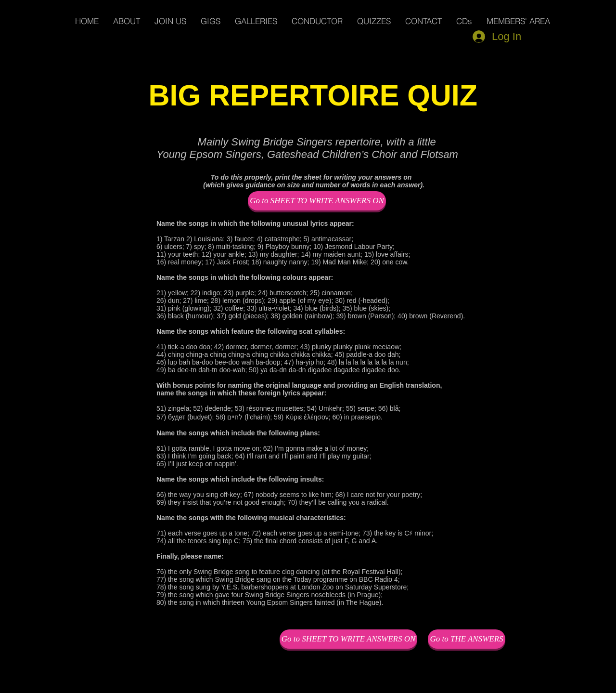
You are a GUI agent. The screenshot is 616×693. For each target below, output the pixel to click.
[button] (518, 21)
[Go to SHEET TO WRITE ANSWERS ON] (317, 201)
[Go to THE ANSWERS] (467, 639)
